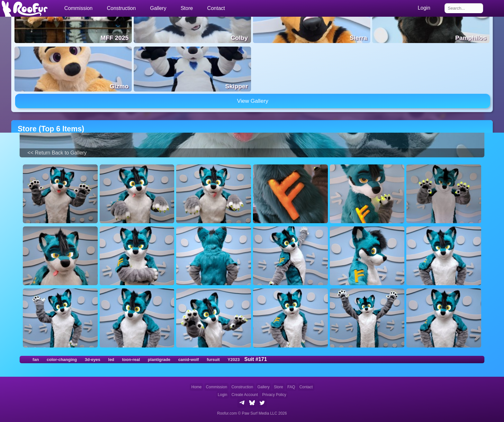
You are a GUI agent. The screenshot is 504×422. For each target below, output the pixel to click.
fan (36, 360)
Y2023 (234, 360)
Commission (217, 387)
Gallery (158, 8)
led (111, 360)
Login (223, 395)
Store (187, 8)
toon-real (131, 360)
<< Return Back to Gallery (57, 153)
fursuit (213, 360)
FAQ (291, 387)
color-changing (62, 360)
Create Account (245, 395)
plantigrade (159, 360)
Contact (216, 8)
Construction (242, 387)
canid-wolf (188, 360)
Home (196, 387)
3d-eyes (93, 360)
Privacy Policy (274, 395)
